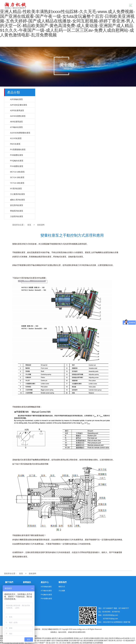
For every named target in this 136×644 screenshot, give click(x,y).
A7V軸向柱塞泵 (16, 127)
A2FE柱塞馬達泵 (17, 110)
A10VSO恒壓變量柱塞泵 (20, 133)
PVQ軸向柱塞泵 (17, 161)
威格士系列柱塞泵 (18, 200)
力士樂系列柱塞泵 (18, 194)
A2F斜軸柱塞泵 (16, 99)
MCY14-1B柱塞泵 (17, 172)
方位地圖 (62, 591)
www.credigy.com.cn (80, 629)
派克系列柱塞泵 (17, 205)
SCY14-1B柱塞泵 (17, 177)
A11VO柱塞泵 (16, 138)
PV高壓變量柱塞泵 (18, 150)
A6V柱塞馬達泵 (16, 122)
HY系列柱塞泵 (16, 189)
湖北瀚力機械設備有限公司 (52, 629)
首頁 (29, 225)
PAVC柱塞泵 (15, 144)
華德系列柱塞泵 (17, 211)
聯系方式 (62, 587)
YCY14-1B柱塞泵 (17, 183)
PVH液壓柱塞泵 (17, 166)
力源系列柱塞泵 (17, 216)
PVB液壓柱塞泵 (17, 155)
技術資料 (41, 225)
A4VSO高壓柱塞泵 (18, 116)
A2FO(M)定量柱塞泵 (19, 105)
